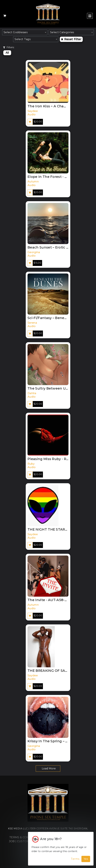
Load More (49, 768)
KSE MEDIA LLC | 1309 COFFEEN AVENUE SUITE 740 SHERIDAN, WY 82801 (48, 831)
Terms (75, 859)
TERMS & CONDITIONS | (26, 837)
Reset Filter (71, 39)
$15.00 (37, 263)
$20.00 (38, 122)
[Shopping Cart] (5, 16)
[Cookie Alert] (61, 849)
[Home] (48, 804)
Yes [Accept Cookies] (86, 859)
